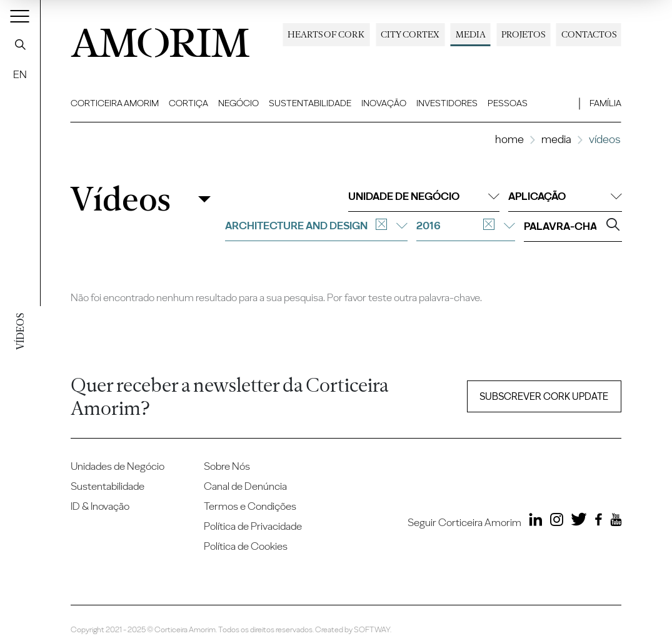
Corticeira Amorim (115, 103)
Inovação (384, 103)
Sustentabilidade (310, 103)
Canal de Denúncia (245, 486)
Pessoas (508, 103)
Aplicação (565, 196)
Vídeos (120, 199)
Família (605, 103)
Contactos (589, 34)
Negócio (238, 103)
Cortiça (188, 103)
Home (509, 139)
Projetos (523, 34)
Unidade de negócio (424, 196)
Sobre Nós (227, 466)
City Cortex (410, 34)
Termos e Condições (250, 506)
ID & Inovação (100, 506)
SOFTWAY (372, 629)
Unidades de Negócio (118, 466)
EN (20, 74)
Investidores (447, 103)
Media (471, 34)
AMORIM (160, 39)
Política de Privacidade (253, 526)
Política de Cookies (246, 546)
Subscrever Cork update (544, 396)
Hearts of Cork (326, 34)
